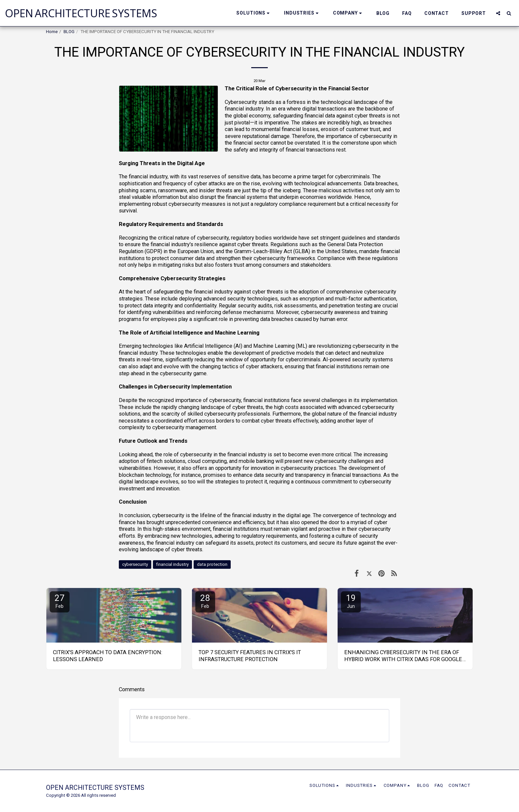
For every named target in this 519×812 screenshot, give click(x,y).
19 (351, 601)
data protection (212, 564)
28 (205, 601)
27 (60, 601)
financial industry (172, 564)
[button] (254, 13)
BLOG (69, 32)
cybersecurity (135, 564)
